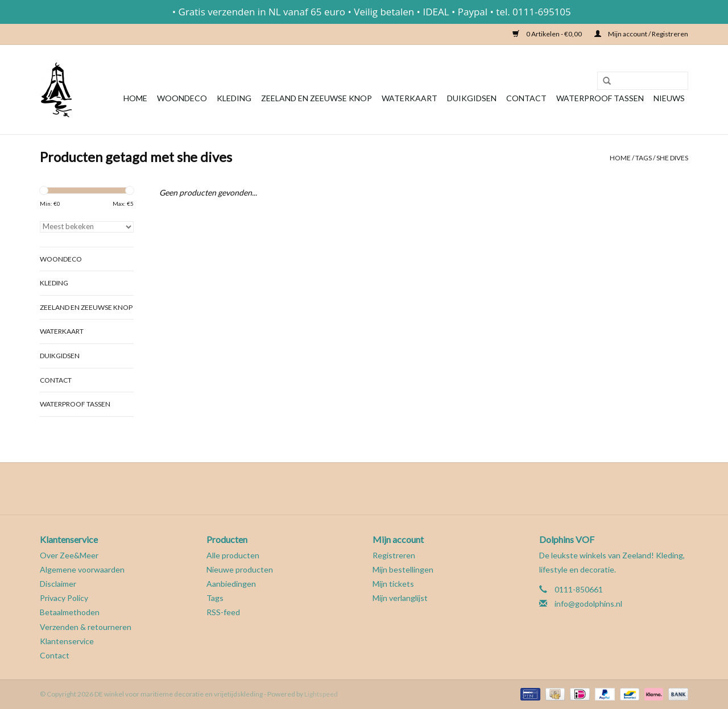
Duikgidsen (472, 98)
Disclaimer (58, 584)
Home (135, 98)
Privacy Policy (64, 598)
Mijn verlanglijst (400, 598)
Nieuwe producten (240, 569)
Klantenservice (67, 641)
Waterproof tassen (600, 98)
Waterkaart (409, 98)
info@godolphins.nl (588, 604)
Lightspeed (321, 694)
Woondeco (182, 98)
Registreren (394, 555)
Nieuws (669, 98)
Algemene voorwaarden (82, 569)
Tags (644, 158)
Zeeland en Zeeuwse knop (317, 98)
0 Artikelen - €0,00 (548, 34)
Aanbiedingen (231, 584)
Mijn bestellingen (403, 569)
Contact (526, 98)
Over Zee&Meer (69, 555)
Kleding (234, 98)
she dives (672, 158)
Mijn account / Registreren (641, 34)
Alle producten (233, 555)
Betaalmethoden (70, 612)
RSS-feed (223, 612)
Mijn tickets (393, 584)
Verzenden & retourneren (86, 627)
